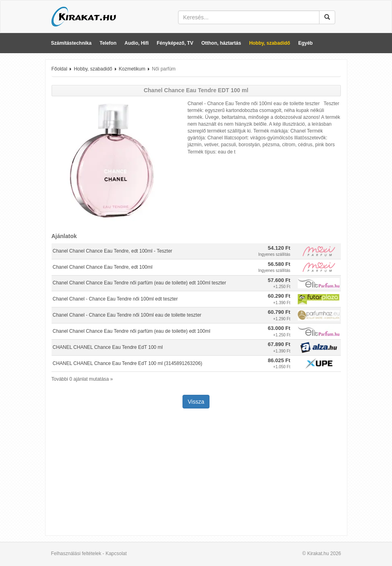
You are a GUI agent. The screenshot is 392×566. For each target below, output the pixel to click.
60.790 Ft (279, 312)
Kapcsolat (116, 554)
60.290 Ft (279, 296)
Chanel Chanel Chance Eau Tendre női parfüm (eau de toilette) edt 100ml (132, 331)
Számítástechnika (72, 43)
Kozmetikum (132, 69)
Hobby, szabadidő (270, 43)
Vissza (196, 402)
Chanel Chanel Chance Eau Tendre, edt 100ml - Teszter (113, 251)
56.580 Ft (279, 264)
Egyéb (305, 43)
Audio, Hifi (137, 43)
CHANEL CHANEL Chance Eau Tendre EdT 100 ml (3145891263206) (128, 363)
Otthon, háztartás (221, 43)
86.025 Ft (279, 360)
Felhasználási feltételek (76, 554)
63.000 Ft (279, 328)
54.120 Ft (279, 248)
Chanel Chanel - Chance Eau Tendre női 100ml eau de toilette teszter (127, 315)
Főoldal (59, 69)
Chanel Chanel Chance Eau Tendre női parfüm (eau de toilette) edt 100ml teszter (140, 283)
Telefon (108, 43)
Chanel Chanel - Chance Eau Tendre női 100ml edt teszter (115, 299)
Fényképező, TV (175, 43)
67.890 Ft (279, 344)
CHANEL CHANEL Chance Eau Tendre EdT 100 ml (108, 347)
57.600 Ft (279, 280)
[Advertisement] (196, 473)
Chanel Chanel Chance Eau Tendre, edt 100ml (103, 267)
